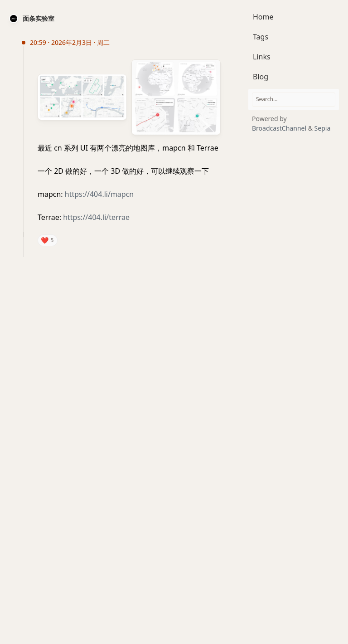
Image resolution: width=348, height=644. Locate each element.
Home (263, 17)
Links (262, 57)
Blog (261, 77)
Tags (261, 37)
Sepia (323, 128)
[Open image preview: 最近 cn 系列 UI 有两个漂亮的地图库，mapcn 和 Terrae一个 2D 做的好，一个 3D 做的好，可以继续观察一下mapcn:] (85, 97)
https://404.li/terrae (96, 217)
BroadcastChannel (280, 128)
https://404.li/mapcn (99, 194)
